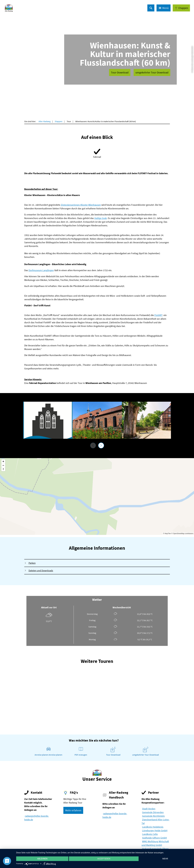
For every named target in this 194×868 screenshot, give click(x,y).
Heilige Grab (101, 218)
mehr (165, 859)
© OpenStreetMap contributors (182, 534)
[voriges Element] (93, 445)
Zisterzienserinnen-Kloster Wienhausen (81, 205)
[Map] (97, 497)
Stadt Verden (149, 809)
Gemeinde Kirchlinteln (153, 816)
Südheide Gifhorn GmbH (154, 838)
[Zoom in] (3, 461)
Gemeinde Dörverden (153, 812)
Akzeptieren (104, 859)
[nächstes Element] (101, 445)
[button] (181, 8)
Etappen (59, 121)
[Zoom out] (3, 465)
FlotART (158, 315)
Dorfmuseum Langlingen (41, 270)
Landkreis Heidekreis (153, 827)
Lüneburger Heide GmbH (155, 830)
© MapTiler (167, 534)
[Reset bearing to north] (3, 469)
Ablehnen (42, 859)
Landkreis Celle (150, 834)
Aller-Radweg (45, 121)
